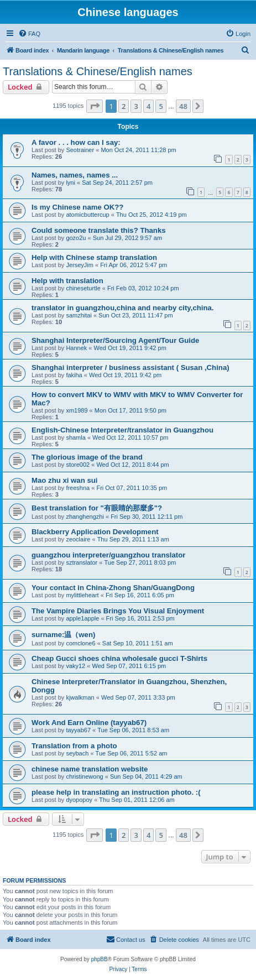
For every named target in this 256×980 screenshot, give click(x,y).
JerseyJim (80, 265)
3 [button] (136, 106)
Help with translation (67, 281)
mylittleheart (82, 595)
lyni (70, 183)
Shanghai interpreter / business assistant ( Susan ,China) (130, 367)
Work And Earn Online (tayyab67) (89, 723)
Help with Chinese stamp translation (94, 257)
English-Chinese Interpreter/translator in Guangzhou (122, 430)
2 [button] (124, 106)
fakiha (74, 375)
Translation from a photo (74, 746)
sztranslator (82, 562)
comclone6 (80, 643)
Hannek (76, 348)
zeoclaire (78, 539)
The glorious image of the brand (87, 457)
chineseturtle (83, 288)
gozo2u (76, 238)
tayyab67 (78, 730)
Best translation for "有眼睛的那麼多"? (97, 508)
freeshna (78, 488)
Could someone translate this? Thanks (99, 230)
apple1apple (82, 618)
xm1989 (77, 410)
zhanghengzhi (85, 517)
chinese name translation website (90, 769)
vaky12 (75, 666)
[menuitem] (29, 34)
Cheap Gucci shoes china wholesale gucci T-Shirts (119, 658)
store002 (78, 465)
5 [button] (161, 106)
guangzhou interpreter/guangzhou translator (108, 555)
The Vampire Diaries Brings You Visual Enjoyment (118, 611)
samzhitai (79, 315)
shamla (75, 437)
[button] (95, 106)
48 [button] (183, 106)
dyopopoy (79, 800)
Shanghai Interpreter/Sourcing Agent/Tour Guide (115, 340)
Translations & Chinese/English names (98, 71)
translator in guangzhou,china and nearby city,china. (123, 308)
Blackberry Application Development (95, 532)
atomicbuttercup (87, 215)
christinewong (84, 776)
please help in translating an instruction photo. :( (116, 792)
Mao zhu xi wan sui (64, 480)
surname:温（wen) (63, 635)
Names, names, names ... (75, 175)
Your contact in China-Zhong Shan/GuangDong (113, 588)
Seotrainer (80, 150)
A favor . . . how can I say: (76, 142)
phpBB (100, 959)
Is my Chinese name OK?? (77, 207)
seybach (77, 753)
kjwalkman (80, 697)
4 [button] (148, 106)
